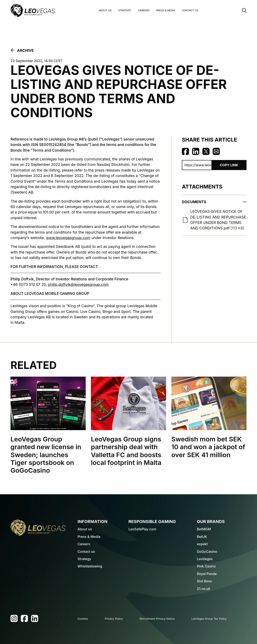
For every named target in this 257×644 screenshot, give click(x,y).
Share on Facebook (185, 151)
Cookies (83, 619)
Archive (25, 50)
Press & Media (166, 11)
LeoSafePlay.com (142, 529)
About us (105, 11)
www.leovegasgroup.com (68, 238)
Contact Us (190, 11)
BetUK (202, 537)
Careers (144, 11)
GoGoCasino (207, 552)
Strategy (125, 11)
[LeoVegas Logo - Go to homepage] (38, 528)
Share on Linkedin (196, 151)
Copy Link (229, 165)
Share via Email (216, 151)
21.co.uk (204, 589)
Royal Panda (207, 574)
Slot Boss (204, 581)
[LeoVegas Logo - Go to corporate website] (33, 11)
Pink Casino (206, 566)
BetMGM (204, 529)
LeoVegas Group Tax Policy (209, 619)
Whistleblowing (90, 566)
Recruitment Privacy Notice (157, 619)
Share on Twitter (206, 151)
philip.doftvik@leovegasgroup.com (78, 284)
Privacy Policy (114, 619)
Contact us (86, 552)
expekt (202, 544)
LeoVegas (205, 559)
